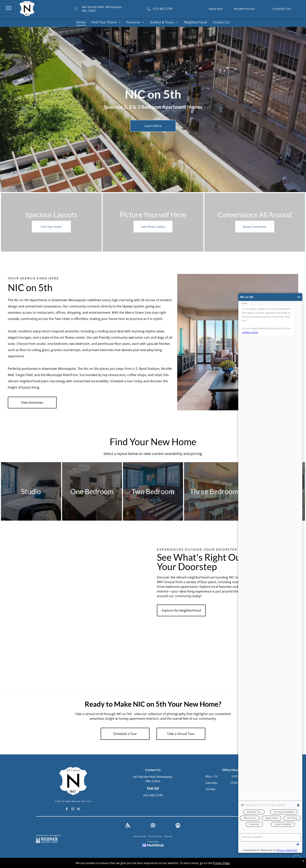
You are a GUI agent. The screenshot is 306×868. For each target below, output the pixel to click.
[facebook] (67, 809)
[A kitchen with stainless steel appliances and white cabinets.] (64, 582)
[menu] (9, 8)
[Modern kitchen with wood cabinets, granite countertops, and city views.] (64, 638)
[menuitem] (81, 22)
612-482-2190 (153, 795)
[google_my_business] (79, 809)
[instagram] (73, 809)
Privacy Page (221, 863)
